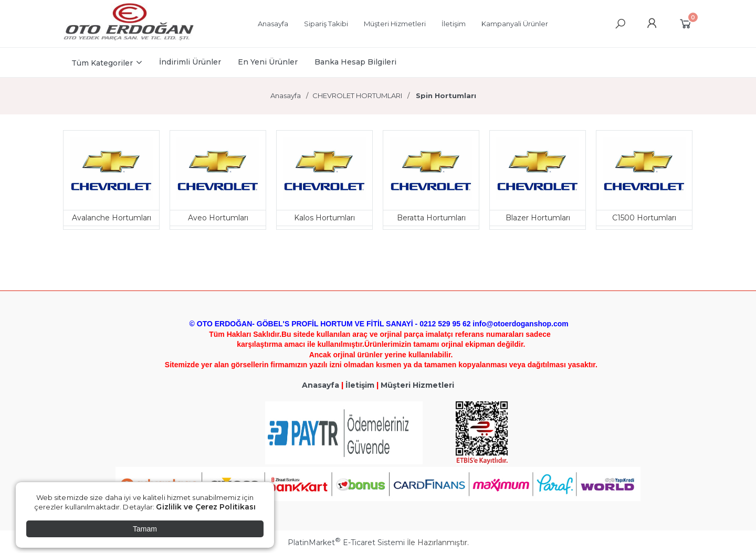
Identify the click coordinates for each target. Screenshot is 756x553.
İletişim (360, 385)
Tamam (145, 529)
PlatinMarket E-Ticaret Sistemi (346, 543)
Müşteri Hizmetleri (417, 385)
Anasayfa (321, 385)
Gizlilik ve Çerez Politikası (206, 507)
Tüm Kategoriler (102, 63)
